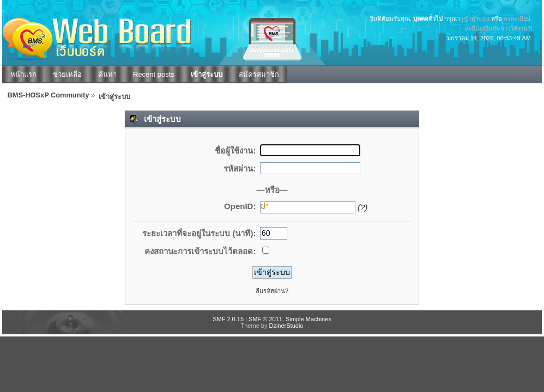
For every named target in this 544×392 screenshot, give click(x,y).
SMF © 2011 (265, 319)
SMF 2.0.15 (228, 319)
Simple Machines (309, 319)
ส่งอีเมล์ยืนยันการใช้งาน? (498, 28)
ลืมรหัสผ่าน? (272, 291)
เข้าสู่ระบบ (476, 19)
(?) (362, 207)
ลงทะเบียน (517, 19)
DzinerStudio (286, 326)
